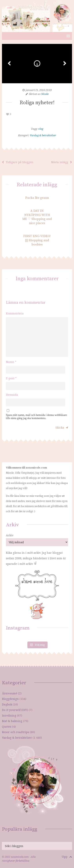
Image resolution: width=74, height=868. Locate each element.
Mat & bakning (12, 721)
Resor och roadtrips (15, 732)
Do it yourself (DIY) (15, 710)
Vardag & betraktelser (43, 135)
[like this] (8, 114)
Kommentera (15, 313)
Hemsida (12, 395)
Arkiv (10, 535)
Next (65, 63)
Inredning (9, 715)
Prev (9, 63)
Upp (67, 857)
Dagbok (7, 704)
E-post (11, 378)
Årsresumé (10, 693)
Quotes (7, 726)
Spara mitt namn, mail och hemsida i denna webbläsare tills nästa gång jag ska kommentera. (36, 417)
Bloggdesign (10, 699)
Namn (11, 362)
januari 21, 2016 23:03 (39, 90)
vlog (41, 129)
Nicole (45, 94)
